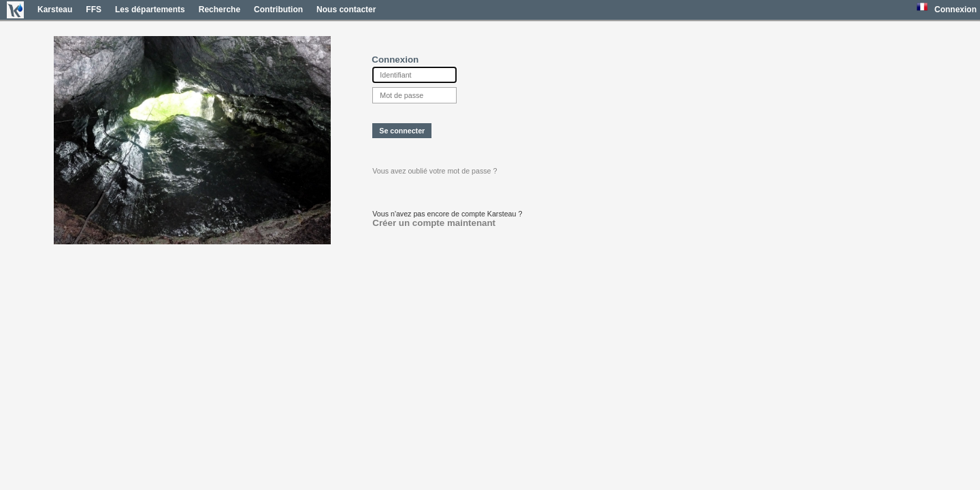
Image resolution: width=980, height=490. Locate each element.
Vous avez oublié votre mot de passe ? (435, 171)
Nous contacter (346, 10)
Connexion (955, 10)
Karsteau (55, 10)
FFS (94, 10)
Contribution (278, 10)
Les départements (150, 10)
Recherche (219, 10)
